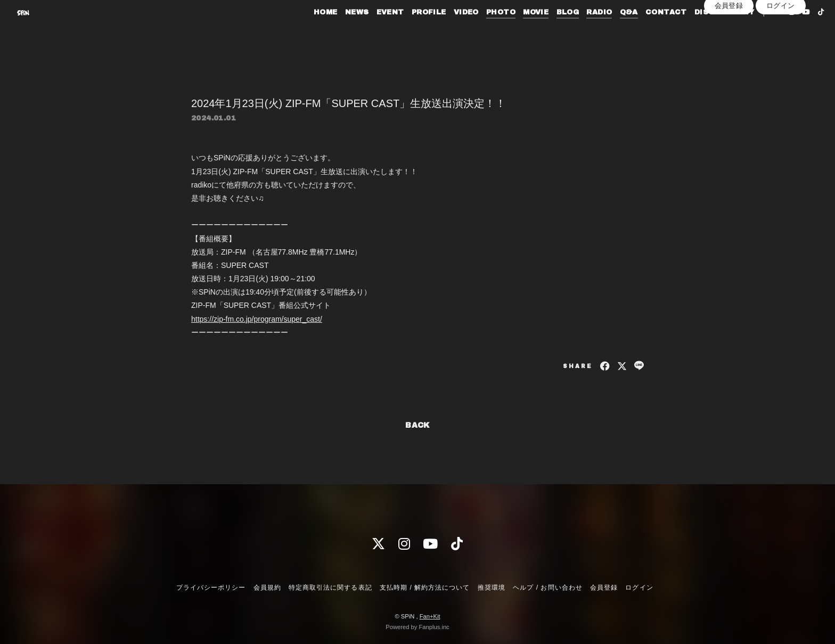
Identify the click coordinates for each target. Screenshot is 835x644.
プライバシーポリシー (211, 588)
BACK (418, 425)
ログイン (781, 49)
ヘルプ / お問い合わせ (547, 588)
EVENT (371, 31)
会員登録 (729, 49)
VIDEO (447, 31)
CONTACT (646, 31)
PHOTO (481, 31)
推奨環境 (492, 588)
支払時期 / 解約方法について (425, 588)
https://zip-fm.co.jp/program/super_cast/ (257, 319)
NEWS (337, 31)
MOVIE (517, 31)
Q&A (609, 31)
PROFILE (409, 31)
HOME (306, 31)
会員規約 (267, 588)
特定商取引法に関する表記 (330, 588)
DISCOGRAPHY (705, 31)
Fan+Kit (430, 616)
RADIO (580, 31)
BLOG (548, 31)
